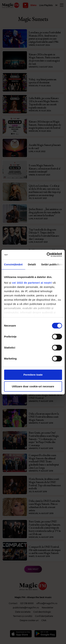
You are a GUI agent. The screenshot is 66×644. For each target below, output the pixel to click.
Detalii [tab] (32, 264)
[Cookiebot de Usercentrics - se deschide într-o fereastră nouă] (47, 255)
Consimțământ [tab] (13, 264)
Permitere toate (33, 375)
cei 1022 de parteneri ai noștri (32, 283)
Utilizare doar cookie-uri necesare (33, 386)
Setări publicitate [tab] (52, 264)
